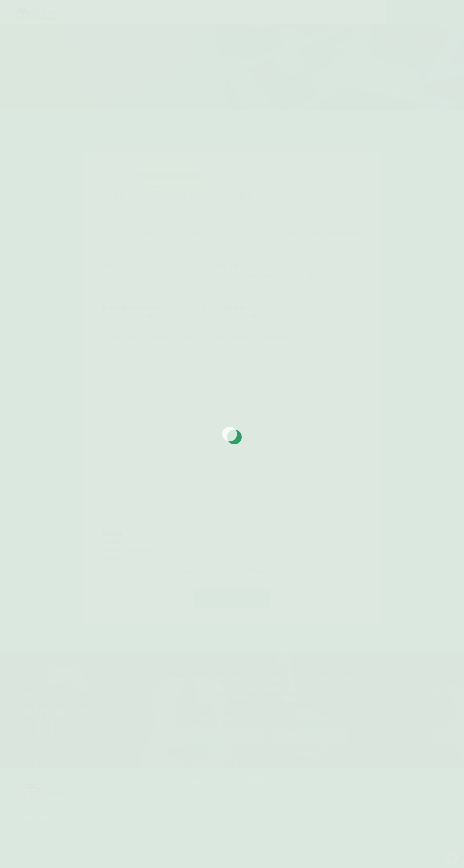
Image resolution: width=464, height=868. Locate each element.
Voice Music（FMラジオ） (169, 181)
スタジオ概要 (133, 787)
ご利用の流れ (299, 787)
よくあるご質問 (360, 787)
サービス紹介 (169, 787)
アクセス (394, 787)
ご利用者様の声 (260, 787)
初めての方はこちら (214, 787)
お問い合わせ (426, 787)
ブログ (328, 787)
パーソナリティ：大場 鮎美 (212, 314)
